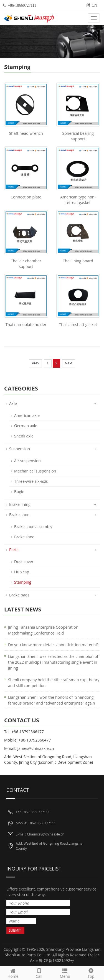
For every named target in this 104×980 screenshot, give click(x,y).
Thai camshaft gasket (78, 324)
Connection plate (26, 197)
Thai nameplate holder (26, 324)
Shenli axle (24, 436)
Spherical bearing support (78, 136)
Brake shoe (19, 515)
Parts (14, 550)
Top (91, 973)
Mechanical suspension (35, 471)
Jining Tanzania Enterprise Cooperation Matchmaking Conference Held (43, 630)
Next (69, 363)
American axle (27, 415)
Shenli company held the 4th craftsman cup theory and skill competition (54, 683)
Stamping (23, 582)
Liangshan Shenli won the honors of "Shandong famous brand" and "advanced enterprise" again (52, 700)
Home (13, 973)
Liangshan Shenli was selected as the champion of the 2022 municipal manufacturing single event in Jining (53, 662)
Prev (35, 363)
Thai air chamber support (26, 264)
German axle (26, 426)
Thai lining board (78, 261)
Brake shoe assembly (33, 527)
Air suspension (27, 461)
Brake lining (20, 504)
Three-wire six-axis (31, 481)
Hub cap (22, 572)
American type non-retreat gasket (78, 200)
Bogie (19, 492)
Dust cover (24, 562)
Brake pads (19, 595)
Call (39, 973)
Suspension (20, 449)
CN (94, 5)
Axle (13, 403)
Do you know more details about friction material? (53, 645)
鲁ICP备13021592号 (56, 960)
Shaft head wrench (26, 133)
